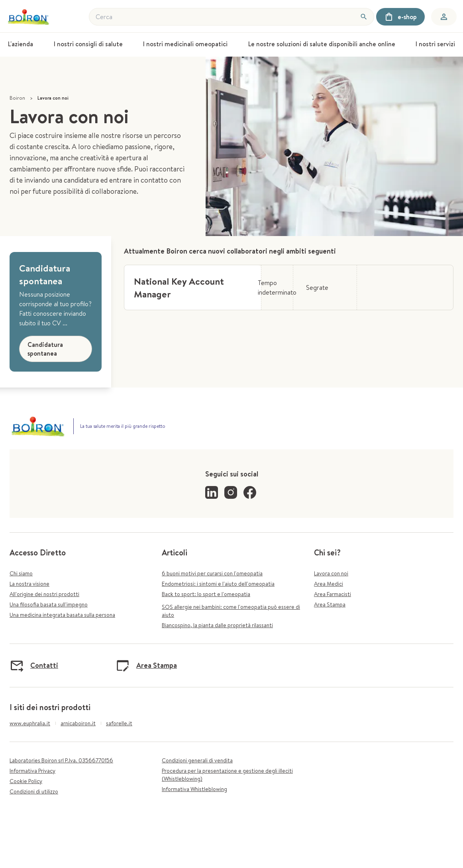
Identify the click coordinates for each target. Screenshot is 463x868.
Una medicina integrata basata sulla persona (62, 615)
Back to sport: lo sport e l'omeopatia (206, 594)
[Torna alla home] (29, 17)
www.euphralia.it (30, 723)
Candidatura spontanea (45, 349)
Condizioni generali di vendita (197, 760)
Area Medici (329, 584)
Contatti (34, 665)
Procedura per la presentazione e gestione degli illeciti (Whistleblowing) (227, 775)
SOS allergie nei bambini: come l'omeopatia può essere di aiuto (231, 611)
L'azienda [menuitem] (21, 44)
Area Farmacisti (333, 594)
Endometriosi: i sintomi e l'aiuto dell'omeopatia (218, 584)
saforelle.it (119, 723)
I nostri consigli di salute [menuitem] (88, 44)
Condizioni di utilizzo (34, 791)
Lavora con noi (331, 573)
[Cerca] (364, 17)
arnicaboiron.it (78, 723)
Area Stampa (330, 604)
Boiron (17, 98)
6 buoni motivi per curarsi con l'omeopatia (212, 573)
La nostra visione (29, 584)
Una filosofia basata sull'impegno (49, 604)
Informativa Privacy (32, 771)
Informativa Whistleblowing (194, 789)
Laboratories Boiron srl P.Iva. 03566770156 (61, 760)
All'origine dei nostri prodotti (44, 594)
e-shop (400, 17)
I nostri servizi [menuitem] (435, 44)
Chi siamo (21, 573)
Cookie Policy (26, 781)
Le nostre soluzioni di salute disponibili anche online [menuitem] (322, 44)
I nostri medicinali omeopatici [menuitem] (185, 44)
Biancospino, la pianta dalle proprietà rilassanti (217, 625)
